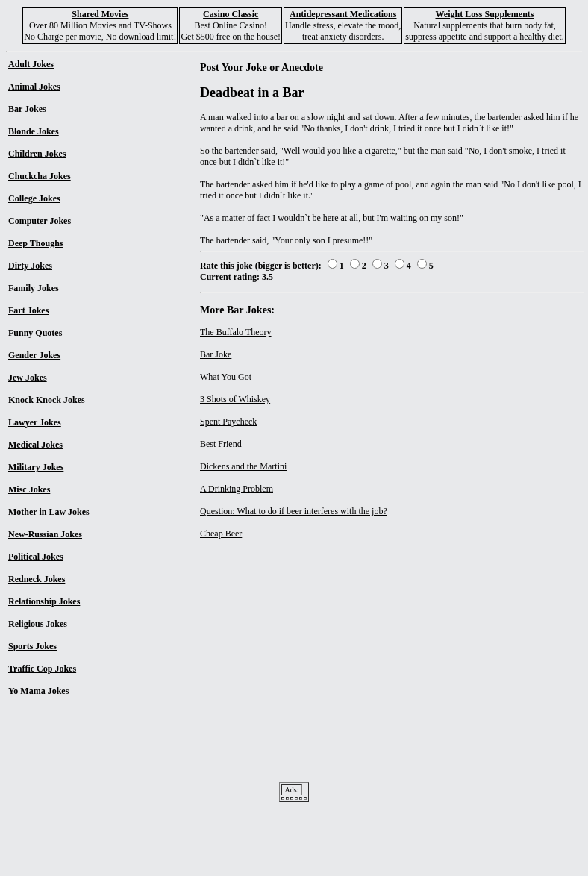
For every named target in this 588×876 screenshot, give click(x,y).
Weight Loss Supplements (484, 14)
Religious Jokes (38, 624)
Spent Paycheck (228, 422)
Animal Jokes (34, 87)
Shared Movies (100, 14)
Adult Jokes (31, 64)
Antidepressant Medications (343, 14)
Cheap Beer (221, 534)
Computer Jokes (40, 221)
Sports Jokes (32, 646)
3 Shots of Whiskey (235, 399)
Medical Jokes (35, 445)
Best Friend (221, 444)
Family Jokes (34, 288)
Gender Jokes (34, 355)
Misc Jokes (29, 489)
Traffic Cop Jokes (42, 669)
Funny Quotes (35, 333)
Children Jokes (37, 154)
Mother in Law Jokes (49, 512)
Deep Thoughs (35, 243)
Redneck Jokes (37, 579)
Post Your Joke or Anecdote (262, 67)
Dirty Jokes (30, 266)
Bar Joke (216, 354)
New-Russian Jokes (45, 534)
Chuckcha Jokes (40, 176)
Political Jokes (36, 557)
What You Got (226, 377)
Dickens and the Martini (243, 466)
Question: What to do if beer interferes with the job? (294, 511)
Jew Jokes (28, 378)
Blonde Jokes (34, 131)
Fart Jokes (28, 310)
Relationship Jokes (44, 601)
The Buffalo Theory (236, 332)
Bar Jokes (27, 109)
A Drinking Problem (237, 489)
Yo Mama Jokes (38, 691)
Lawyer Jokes (35, 422)
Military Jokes (36, 467)
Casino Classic (231, 14)
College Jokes (34, 198)
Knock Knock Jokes (47, 400)
